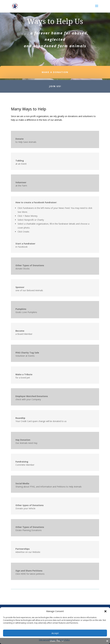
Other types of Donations (30, 505)
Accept (55, 633)
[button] (105, 611)
